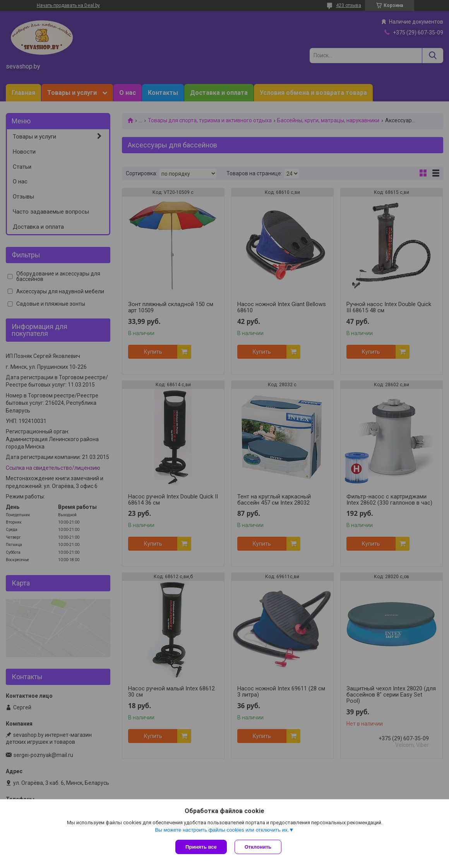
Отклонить (258, 847)
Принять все (201, 847)
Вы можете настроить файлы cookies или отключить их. (222, 830)
